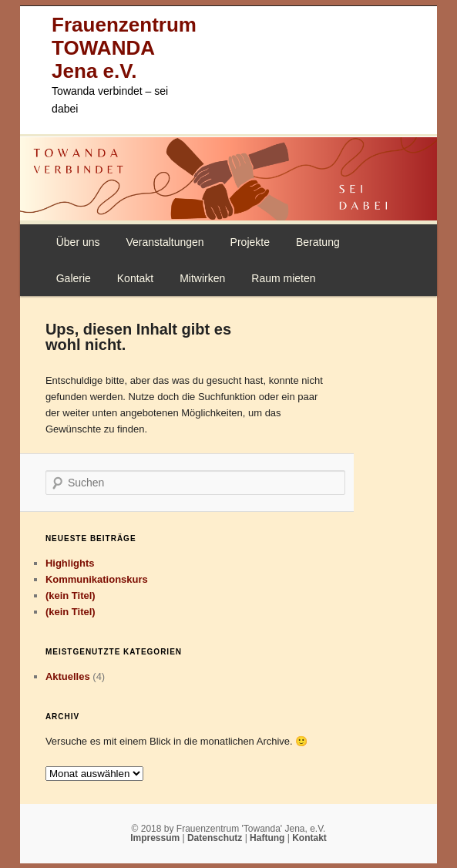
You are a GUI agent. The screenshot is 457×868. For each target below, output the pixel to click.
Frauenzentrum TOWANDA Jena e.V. (124, 48)
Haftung (269, 838)
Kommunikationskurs (97, 579)
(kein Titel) (71, 595)
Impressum (156, 838)
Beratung (318, 242)
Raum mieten (283, 278)
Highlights (70, 563)
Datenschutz (216, 838)
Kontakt (135, 278)
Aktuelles (68, 676)
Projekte (250, 242)
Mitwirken (202, 278)
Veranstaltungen (165, 242)
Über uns (78, 242)
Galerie (74, 278)
